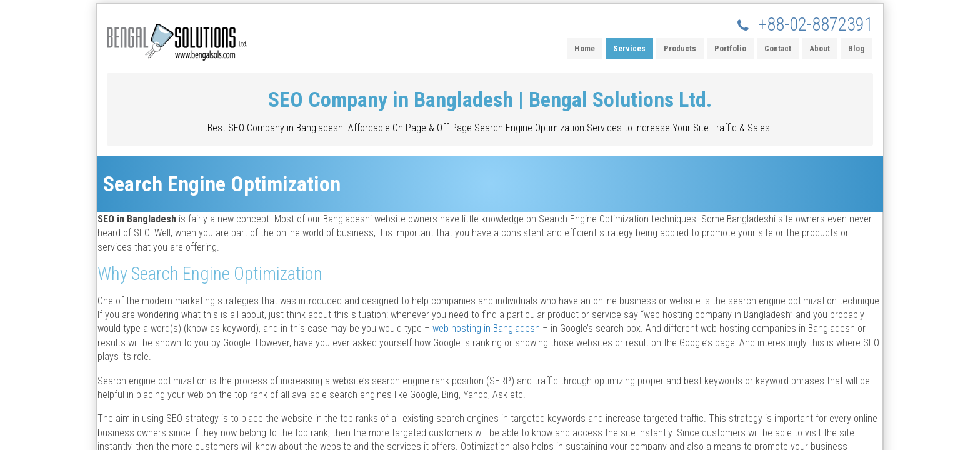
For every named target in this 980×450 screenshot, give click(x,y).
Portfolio (730, 48)
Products (680, 48)
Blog (856, 48)
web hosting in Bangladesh (486, 328)
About (820, 48)
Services (629, 48)
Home (585, 48)
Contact (778, 48)
